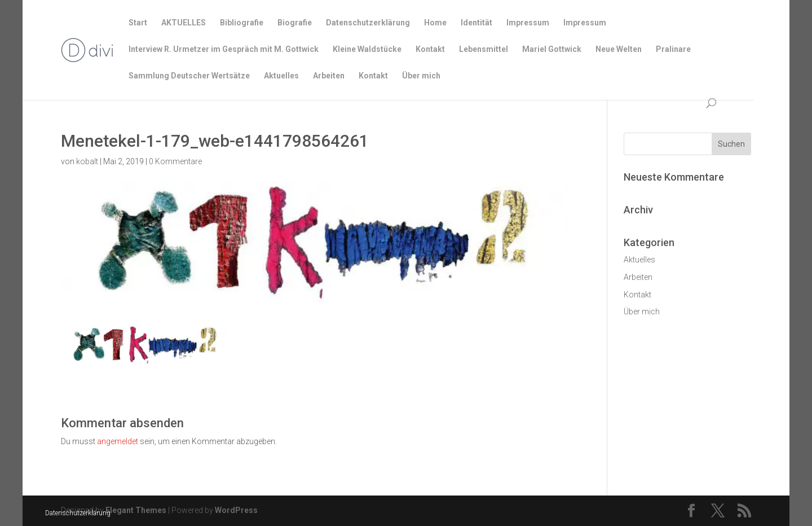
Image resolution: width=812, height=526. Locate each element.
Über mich (421, 76)
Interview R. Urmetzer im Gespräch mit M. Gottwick (224, 49)
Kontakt (430, 49)
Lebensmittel (484, 49)
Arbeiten (329, 76)
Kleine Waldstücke (367, 49)
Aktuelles (281, 76)
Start (138, 23)
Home (435, 23)
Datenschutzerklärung (78, 513)
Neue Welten (619, 49)
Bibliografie (242, 23)
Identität (476, 23)
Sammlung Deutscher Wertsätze (189, 76)
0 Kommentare (175, 161)
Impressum (528, 23)
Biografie (295, 23)
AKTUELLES (184, 23)
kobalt (87, 161)
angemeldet (118, 441)
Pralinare (673, 49)
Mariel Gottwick (552, 49)
